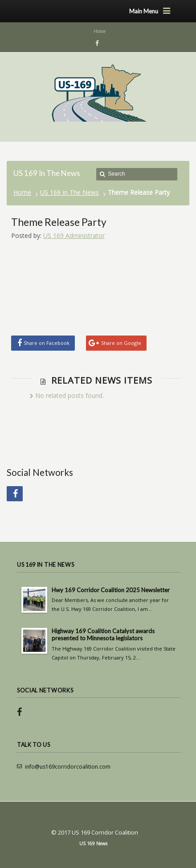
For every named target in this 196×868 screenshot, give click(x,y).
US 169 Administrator (74, 235)
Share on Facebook (47, 343)
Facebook (96, 43)
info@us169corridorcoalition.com (68, 767)
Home (22, 192)
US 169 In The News (69, 192)
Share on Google (121, 343)
